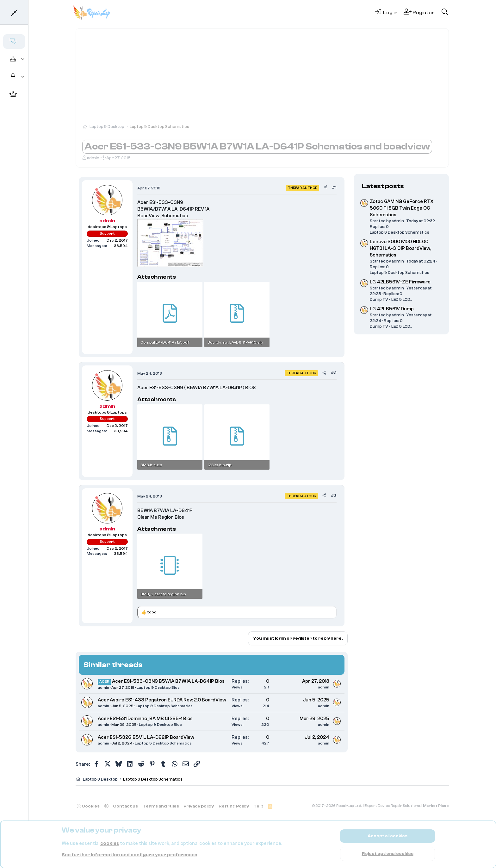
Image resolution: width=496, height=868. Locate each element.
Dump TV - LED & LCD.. (391, 299)
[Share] (325, 188)
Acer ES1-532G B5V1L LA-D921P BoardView (146, 737)
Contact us (125, 806)
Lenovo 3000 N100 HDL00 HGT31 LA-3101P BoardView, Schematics (400, 248)
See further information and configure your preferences (129, 855)
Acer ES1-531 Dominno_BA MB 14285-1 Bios (145, 719)
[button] (23, 59)
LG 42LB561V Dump (392, 309)
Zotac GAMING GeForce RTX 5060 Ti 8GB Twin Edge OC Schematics (402, 208)
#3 (334, 496)
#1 (334, 187)
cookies (110, 843)
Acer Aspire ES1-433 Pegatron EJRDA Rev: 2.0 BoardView (162, 700)
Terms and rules (161, 806)
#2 (334, 373)
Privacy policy (199, 806)
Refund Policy (234, 806)
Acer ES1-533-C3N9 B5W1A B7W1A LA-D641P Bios (168, 681)
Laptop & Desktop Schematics (164, 706)
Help (258, 806)
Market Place (436, 806)
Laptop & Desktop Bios (158, 687)
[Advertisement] (262, 79)
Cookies (88, 806)
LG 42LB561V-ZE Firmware (400, 282)
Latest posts (383, 186)
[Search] (445, 12)
